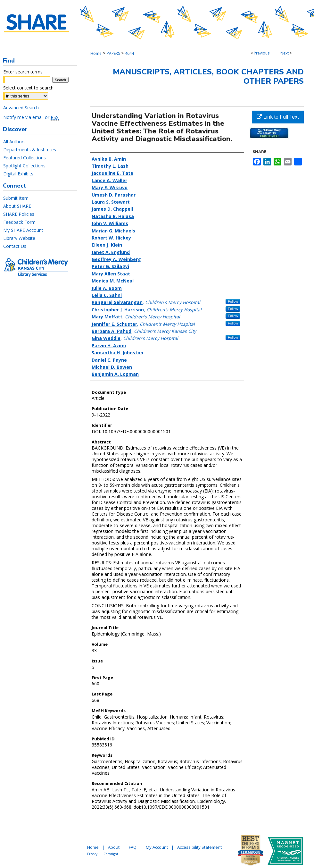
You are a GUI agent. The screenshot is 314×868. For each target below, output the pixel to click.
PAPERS (113, 53)
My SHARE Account (23, 230)
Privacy (92, 854)
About (114, 847)
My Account (157, 847)
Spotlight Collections (24, 166)
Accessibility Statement (199, 847)
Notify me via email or (31, 117)
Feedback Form (19, 222)
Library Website (19, 238)
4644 (129, 53)
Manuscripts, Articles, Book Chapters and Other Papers (208, 76)
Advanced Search (21, 108)
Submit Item (16, 198)
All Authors (14, 142)
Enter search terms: (23, 72)
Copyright (111, 854)
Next (285, 53)
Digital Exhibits (18, 174)
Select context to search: (29, 88)
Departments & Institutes (30, 150)
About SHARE (17, 206)
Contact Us (15, 246)
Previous (262, 53)
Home (96, 53)
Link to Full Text (278, 117)
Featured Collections (25, 158)
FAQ (133, 847)
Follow (233, 301)
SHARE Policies (19, 214)
